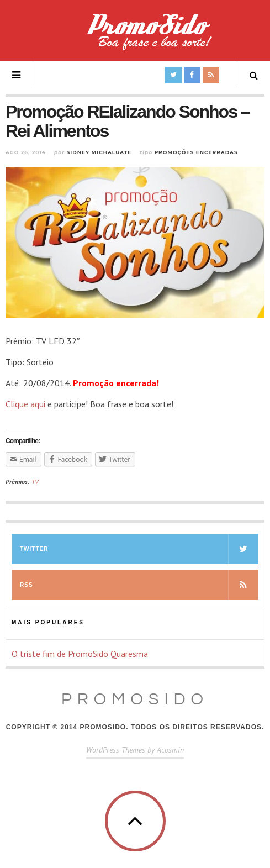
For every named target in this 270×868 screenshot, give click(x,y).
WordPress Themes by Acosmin (135, 750)
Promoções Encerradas (196, 152)
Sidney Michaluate (99, 152)
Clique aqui (25, 404)
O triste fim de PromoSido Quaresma (80, 654)
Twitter (139, 549)
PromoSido (135, 699)
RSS (139, 585)
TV (35, 482)
